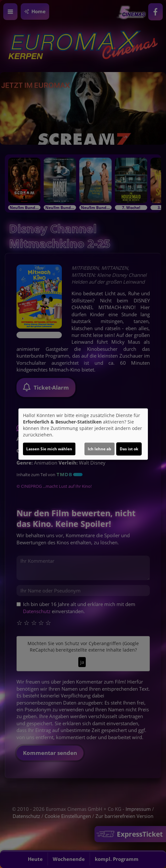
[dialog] (83, 434)
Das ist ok (129, 449)
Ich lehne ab (100, 449)
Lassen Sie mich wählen (49, 449)
